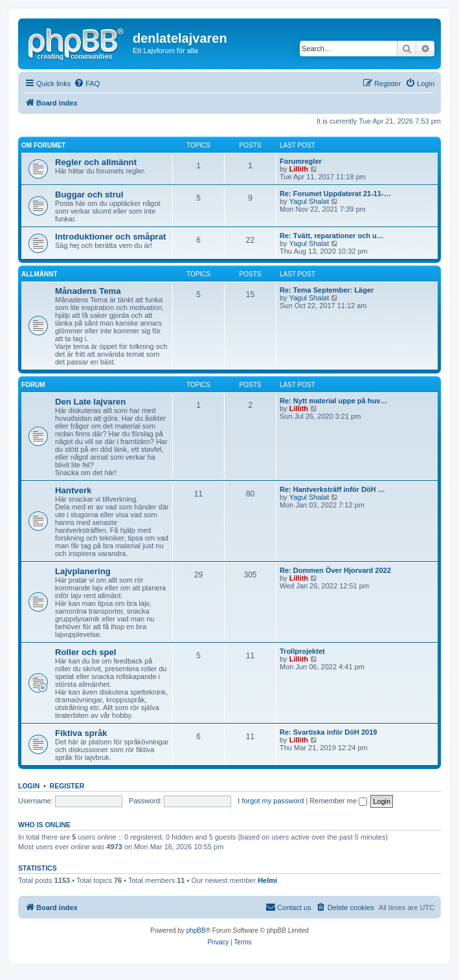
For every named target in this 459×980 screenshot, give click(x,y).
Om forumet (43, 145)
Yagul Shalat (309, 201)
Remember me (338, 801)
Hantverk (73, 490)
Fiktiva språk (81, 733)
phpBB (196, 930)
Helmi (267, 880)
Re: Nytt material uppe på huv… (333, 401)
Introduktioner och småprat (110, 237)
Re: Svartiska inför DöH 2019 (328, 732)
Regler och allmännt (96, 162)
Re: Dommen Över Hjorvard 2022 (335, 570)
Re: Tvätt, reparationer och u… (332, 236)
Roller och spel (86, 652)
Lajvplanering (83, 571)
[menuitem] (87, 84)
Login (29, 786)
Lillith (299, 169)
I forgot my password (271, 801)
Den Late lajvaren (90, 402)
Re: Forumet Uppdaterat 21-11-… (335, 194)
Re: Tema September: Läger (327, 290)
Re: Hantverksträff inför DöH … (332, 489)
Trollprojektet (302, 651)
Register (67, 786)
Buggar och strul (89, 195)
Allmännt (39, 274)
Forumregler (301, 161)
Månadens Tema (88, 291)
